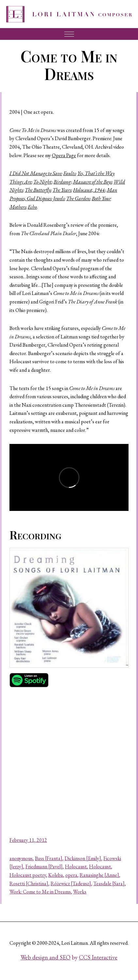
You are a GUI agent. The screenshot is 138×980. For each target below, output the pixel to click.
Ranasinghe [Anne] (99, 875)
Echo (32, 207)
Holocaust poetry (28, 875)
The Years (62, 190)
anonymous (21, 858)
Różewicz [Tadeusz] (71, 883)
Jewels (59, 198)
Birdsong (62, 182)
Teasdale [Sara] (109, 883)
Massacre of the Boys (92, 182)
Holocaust (76, 866)
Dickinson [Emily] (83, 858)
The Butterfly (38, 190)
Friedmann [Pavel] (44, 866)
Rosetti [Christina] (29, 883)
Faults (69, 173)
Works (80, 892)
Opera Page (64, 155)
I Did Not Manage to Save (35, 173)
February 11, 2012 (28, 840)
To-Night (42, 182)
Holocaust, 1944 (89, 190)
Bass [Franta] (49, 858)
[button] (69, 608)
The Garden (78, 198)
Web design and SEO (46, 957)
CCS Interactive (98, 957)
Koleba (56, 875)
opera (71, 875)
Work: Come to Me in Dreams (40, 892)
